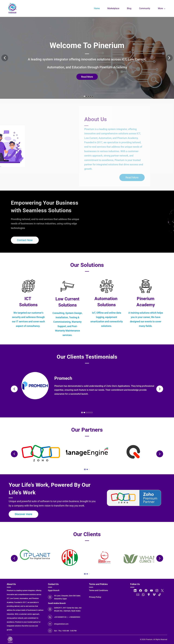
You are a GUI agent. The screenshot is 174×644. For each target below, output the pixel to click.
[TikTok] (160, 595)
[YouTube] (151, 591)
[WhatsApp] (143, 595)
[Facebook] (141, 591)
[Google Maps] (149, 595)
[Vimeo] (154, 595)
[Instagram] (157, 591)
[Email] (138, 595)
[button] (5, 58)
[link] (28, 328)
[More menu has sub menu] (161, 8)
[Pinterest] (146, 591)
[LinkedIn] (135, 591)
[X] (162, 591)
